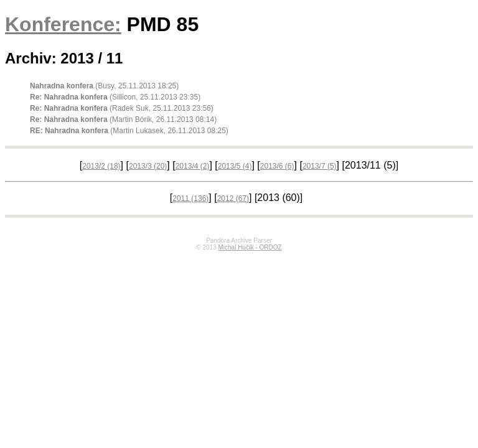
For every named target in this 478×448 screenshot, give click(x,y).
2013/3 (148, 166)
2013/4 (193, 166)
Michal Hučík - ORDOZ (250, 247)
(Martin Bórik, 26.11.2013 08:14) (123, 119)
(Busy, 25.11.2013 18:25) (104, 86)
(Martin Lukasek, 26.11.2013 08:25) (129, 131)
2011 (190, 198)
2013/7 (320, 166)
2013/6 (277, 166)
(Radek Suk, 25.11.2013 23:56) (122, 108)
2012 (233, 198)
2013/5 (235, 166)
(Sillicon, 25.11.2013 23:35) (115, 97)
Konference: (63, 24)
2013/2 (101, 166)
